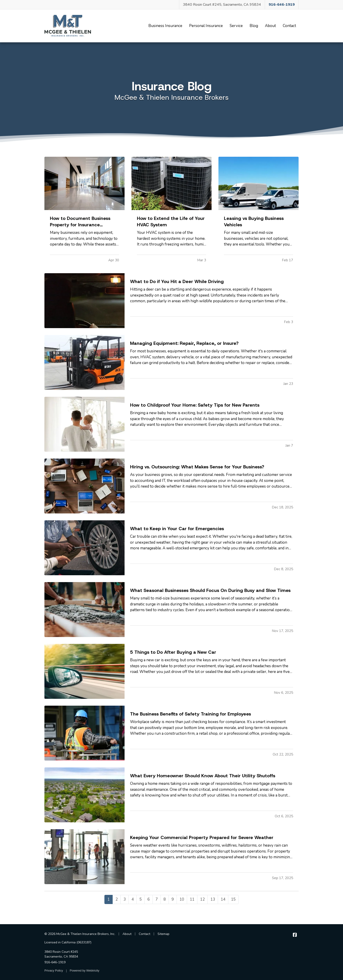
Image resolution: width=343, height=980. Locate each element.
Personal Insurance (206, 26)
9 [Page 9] (173, 899)
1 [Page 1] (109, 899)
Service (236, 26)
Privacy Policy (54, 971)
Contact (289, 26)
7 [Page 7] (157, 899)
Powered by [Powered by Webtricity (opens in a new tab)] (85, 971)
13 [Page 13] (213, 899)
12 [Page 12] (202, 899)
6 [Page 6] (149, 899)
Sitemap (163, 934)
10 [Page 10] (182, 899)
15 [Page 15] (233, 899)
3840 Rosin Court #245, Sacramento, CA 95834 (222, 5)
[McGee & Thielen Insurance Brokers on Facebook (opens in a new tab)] (295, 935)
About (270, 26)
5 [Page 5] (141, 899)
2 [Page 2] (117, 899)
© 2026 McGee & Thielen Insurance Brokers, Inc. (80, 934)
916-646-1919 (55, 962)
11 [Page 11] (192, 899)
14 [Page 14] (223, 899)
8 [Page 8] (165, 899)
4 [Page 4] (133, 899)
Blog (255, 26)
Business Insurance (165, 26)
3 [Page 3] (125, 899)
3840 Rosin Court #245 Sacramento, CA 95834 (61, 954)
